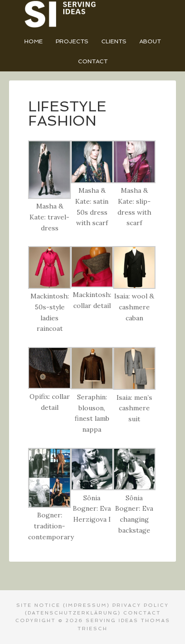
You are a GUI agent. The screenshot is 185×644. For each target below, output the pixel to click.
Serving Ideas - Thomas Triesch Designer (92, 14)
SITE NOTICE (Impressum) (63, 605)
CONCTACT (142, 613)
